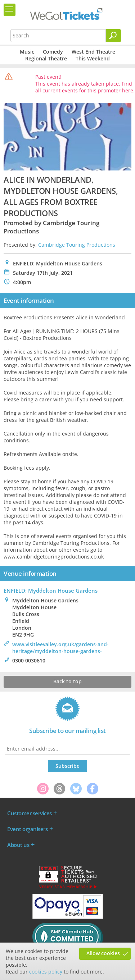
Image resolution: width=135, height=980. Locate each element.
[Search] (113, 36)
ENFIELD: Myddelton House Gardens (51, 591)
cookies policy (46, 972)
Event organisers (27, 829)
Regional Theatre (46, 58)
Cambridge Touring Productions (77, 245)
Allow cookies (103, 953)
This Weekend (93, 58)
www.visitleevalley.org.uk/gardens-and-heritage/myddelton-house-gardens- (60, 648)
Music (27, 52)
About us (18, 845)
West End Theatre (93, 52)
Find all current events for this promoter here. (85, 87)
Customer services (30, 813)
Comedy (53, 52)
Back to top (67, 681)
